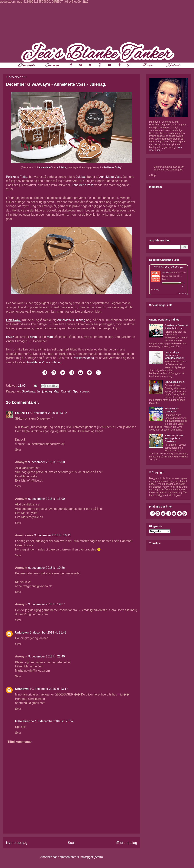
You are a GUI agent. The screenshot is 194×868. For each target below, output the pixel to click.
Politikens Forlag (113, 167)
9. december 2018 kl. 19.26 (47, 568)
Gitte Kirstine (24, 721)
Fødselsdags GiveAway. (172, 410)
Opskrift (66, 391)
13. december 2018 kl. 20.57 (54, 721)
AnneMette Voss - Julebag (53, 167)
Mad (56, 391)
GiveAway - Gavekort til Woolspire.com (176, 327)
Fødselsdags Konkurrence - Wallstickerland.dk (174, 355)
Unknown (22, 632)
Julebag (81, 177)
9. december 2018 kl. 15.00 (47, 462)
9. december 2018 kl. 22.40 (47, 656)
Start (72, 843)
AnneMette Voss (110, 177)
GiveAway (28, 391)
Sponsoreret (81, 391)
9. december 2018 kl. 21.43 (48, 632)
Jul (38, 391)
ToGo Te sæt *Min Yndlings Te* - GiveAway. (174, 438)
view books (182, 293)
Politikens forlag (83, 358)
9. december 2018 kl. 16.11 (53, 535)
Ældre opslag (126, 843)
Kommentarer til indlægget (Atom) (80, 857)
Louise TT (22, 413)
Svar (18, 450)
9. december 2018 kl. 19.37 (47, 604)
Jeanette (166, 273)
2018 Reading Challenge (169, 267)
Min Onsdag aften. (175, 382)
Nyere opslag (17, 843)
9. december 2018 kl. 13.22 (49, 413)
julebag (47, 391)
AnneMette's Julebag (71, 320)
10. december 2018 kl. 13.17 (49, 689)
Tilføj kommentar (20, 742)
